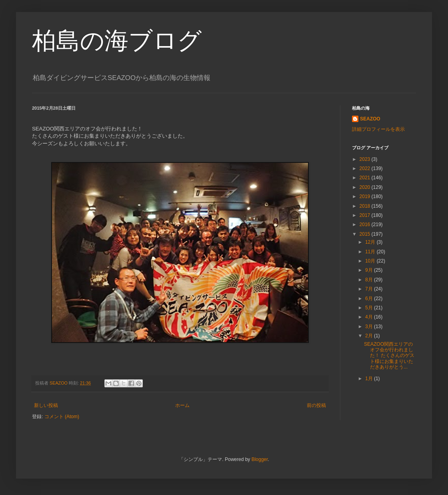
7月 (370, 289)
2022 (366, 168)
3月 (370, 327)
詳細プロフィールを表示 (378, 129)
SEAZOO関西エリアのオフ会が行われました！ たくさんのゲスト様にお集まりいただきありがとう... (389, 356)
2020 (366, 187)
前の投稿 (316, 405)
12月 (371, 242)
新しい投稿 (46, 405)
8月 (370, 280)
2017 (366, 215)
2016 (366, 224)
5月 (370, 308)
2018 (366, 206)
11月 (371, 252)
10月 (371, 261)
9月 (370, 270)
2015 (366, 234)
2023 (366, 159)
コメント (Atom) (62, 417)
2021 (366, 178)
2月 (370, 336)
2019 (366, 196)
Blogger (260, 459)
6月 (370, 299)
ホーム (182, 405)
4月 (370, 317)
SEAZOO (370, 119)
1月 (370, 379)
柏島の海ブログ (117, 41)
